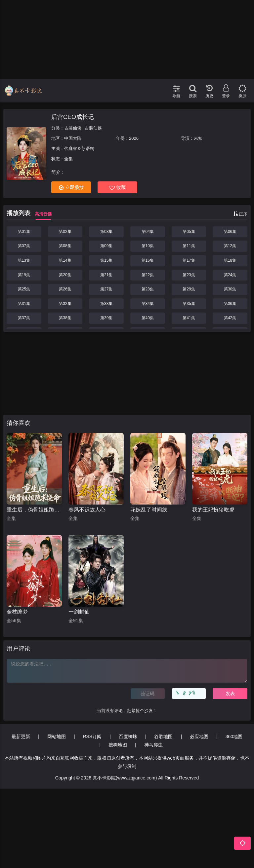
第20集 (65, 275)
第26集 (65, 289)
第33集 (106, 304)
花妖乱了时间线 (149, 510)
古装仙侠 (73, 128)
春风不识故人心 (87, 510)
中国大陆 (73, 138)
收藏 (118, 188)
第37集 (24, 318)
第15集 (106, 260)
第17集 (189, 260)
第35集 (189, 304)
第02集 (65, 232)
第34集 (148, 304)
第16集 (148, 260)
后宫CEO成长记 (73, 117)
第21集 (106, 275)
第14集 (65, 260)
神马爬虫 (153, 745)
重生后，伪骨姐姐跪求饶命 (34, 510)
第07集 (24, 246)
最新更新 (21, 736)
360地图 (234, 736)
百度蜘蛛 (128, 736)
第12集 (230, 246)
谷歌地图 (163, 736)
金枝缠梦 (17, 612)
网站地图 (57, 736)
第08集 (65, 246)
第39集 (106, 318)
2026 (134, 138)
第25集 (24, 289)
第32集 (65, 304)
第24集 (230, 275)
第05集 (189, 232)
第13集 (24, 260)
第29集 (189, 289)
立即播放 (71, 188)
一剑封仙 (79, 612)
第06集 (230, 232)
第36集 (230, 304)
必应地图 (199, 736)
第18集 (230, 260)
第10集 (148, 246)
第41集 (189, 318)
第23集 (189, 275)
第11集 (189, 246)
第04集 (148, 232)
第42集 (230, 318)
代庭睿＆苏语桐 (79, 149)
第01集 (24, 232)
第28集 (148, 289)
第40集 (148, 318)
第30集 (230, 289)
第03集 (106, 232)
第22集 (148, 275)
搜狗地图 (118, 745)
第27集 (106, 289)
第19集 (24, 275)
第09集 (106, 246)
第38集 (65, 318)
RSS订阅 (92, 736)
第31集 (24, 304)
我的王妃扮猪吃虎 (213, 510)
